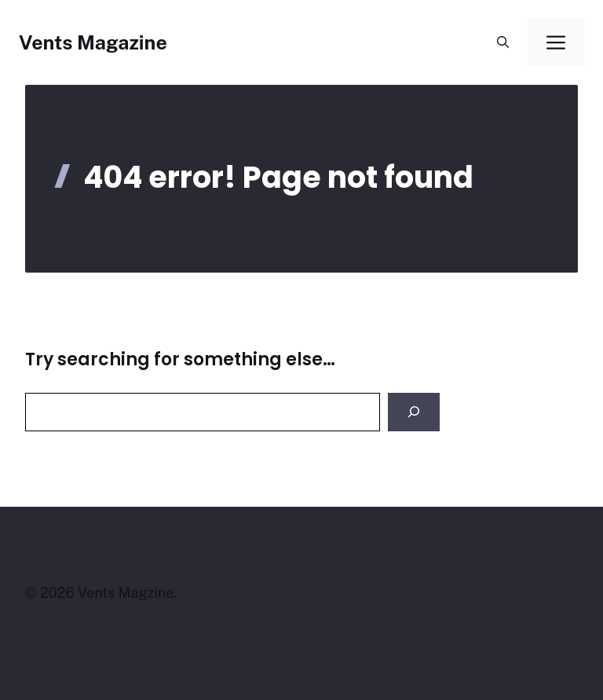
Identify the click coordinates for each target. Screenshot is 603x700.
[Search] (414, 412)
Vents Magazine (93, 42)
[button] (503, 42)
